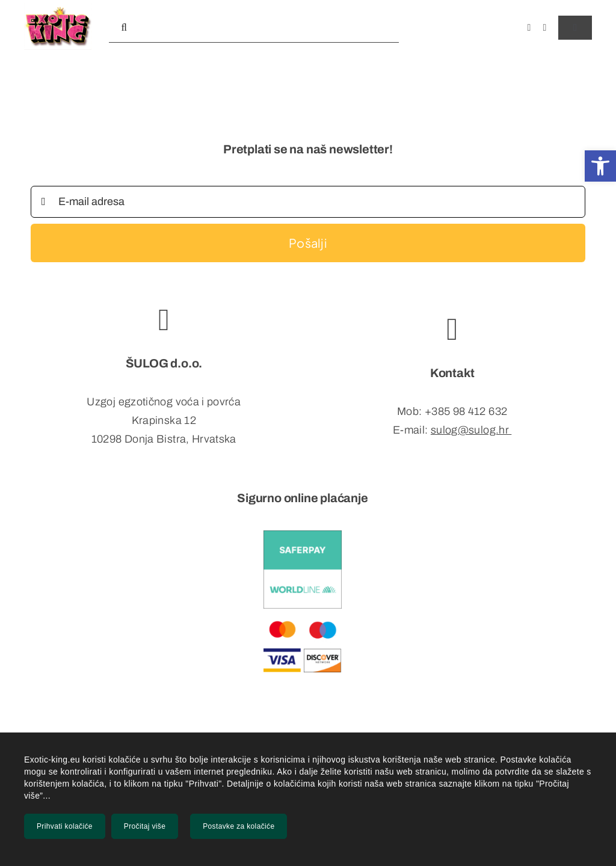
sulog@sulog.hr (470, 430)
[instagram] (545, 28)
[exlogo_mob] (58, 8)
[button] (600, 166)
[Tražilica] (124, 28)
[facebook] (529, 28)
